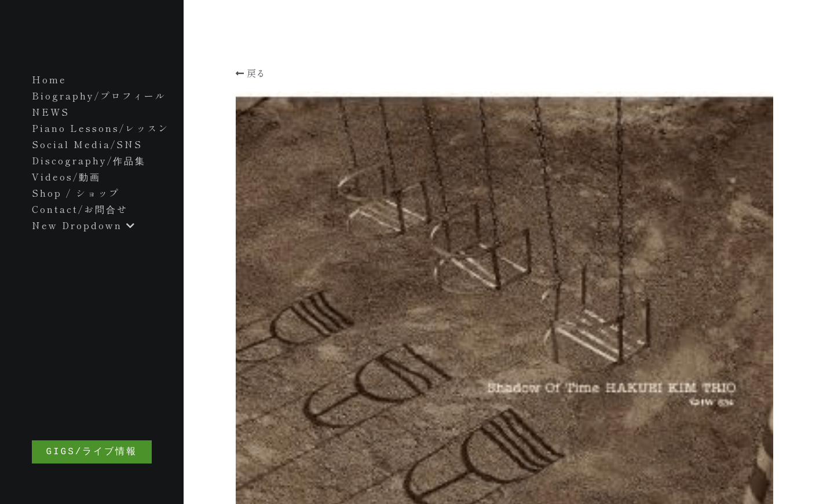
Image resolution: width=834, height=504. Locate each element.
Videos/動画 (66, 176)
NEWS (51, 112)
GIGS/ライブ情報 (97, 452)
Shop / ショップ (76, 193)
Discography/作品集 (89, 160)
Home (49, 79)
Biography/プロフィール (99, 95)
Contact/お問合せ (80, 209)
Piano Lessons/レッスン (100, 128)
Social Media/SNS (87, 144)
